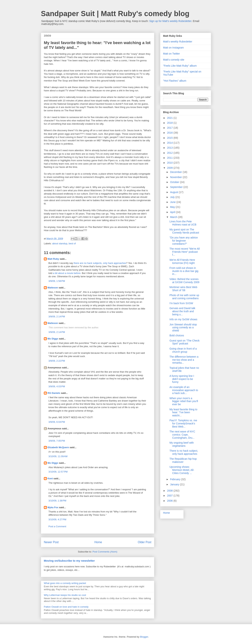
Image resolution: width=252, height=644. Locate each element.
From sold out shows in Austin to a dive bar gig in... (184, 271)
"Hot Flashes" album (175, 81)
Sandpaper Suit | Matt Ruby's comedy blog (115, 14)
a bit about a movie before (67, 273)
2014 (170, 143)
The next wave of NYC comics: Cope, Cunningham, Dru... (182, 435)
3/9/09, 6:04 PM (57, 422)
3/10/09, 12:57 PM (58, 472)
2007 (170, 496)
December (176, 172)
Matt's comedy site (174, 60)
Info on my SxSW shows (183, 319)
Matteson (53, 288)
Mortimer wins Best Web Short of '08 (183, 289)
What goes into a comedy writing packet (65, 583)
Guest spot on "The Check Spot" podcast (185, 342)
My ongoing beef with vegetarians (182, 444)
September (177, 187)
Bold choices (177, 335)
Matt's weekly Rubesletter (178, 42)
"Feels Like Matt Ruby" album (180, 66)
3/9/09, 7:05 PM (57, 441)
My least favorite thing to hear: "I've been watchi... (183, 412)
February (176, 479)
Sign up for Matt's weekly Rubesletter (170, 21)
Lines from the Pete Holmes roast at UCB (183, 223)
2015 (170, 138)
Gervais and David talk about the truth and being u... (182, 311)
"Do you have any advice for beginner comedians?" (184, 241)
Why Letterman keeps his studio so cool (65, 595)
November (176, 177)
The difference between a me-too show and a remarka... (184, 360)
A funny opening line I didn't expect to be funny (182, 379)
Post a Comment (57, 526)
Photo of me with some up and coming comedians (184, 297)
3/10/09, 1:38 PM (57, 501)
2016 (170, 133)
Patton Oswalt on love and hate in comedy (66, 607)
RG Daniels (54, 393)
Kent (50, 478)
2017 (170, 128)
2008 (170, 491)
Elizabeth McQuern (58, 447)
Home (98, 542)
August (174, 192)
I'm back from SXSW (181, 303)
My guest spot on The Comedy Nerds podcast (184, 231)
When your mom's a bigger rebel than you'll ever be (184, 401)
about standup (60, 243)
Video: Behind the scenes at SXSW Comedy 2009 (184, 281)
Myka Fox (53, 507)
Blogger (144, 637)
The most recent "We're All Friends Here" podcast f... (185, 252)
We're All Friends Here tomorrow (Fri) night (182, 261)
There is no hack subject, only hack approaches (184, 452)
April (173, 212)
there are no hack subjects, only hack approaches (100, 263)
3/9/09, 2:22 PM (57, 361)
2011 (170, 158)
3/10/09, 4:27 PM (57, 519)
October (175, 182)
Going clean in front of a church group (183, 350)
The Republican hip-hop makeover (183, 460)
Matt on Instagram (173, 48)
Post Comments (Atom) (105, 552)
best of (72, 243)
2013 (170, 148)
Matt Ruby (53, 259)
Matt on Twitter (171, 54)
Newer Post (51, 542)
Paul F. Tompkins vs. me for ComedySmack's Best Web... (183, 423)
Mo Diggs (53, 339)
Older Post (145, 542)
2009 (170, 168)
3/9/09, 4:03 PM (57, 386)
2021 (170, 118)
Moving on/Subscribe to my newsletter (69, 561)
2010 (170, 163)
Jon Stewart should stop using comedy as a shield (183, 328)
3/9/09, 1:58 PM (57, 281)
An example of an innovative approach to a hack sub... (184, 390)
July (173, 197)
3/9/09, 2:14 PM (57, 317)
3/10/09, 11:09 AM (58, 456)
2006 (170, 501)
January (175, 484)
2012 (170, 153)
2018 (170, 123)
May (173, 207)
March (174, 217)
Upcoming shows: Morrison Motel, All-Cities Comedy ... (182, 470)
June (173, 202)
